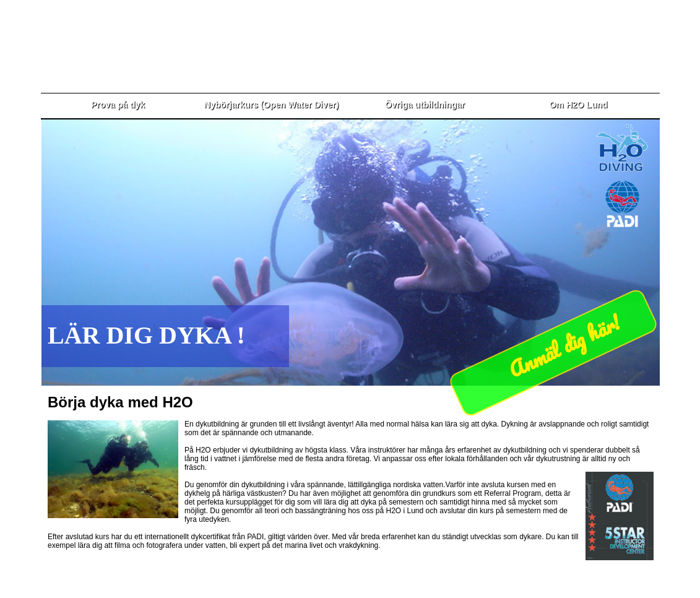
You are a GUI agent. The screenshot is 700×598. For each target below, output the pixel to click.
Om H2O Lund (578, 105)
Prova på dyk (118, 105)
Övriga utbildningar (425, 105)
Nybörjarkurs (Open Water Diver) (271, 105)
